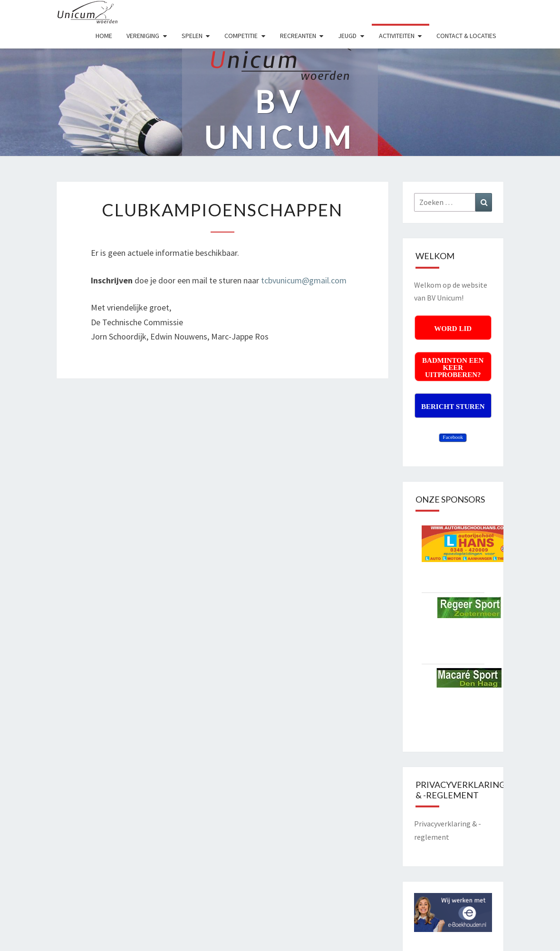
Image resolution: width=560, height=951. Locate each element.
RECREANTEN (298, 36)
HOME (104, 36)
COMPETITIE (241, 36)
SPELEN (192, 36)
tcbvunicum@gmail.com (304, 280)
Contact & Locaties (466, 36)
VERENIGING (143, 36)
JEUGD (347, 36)
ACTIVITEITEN (397, 36)
